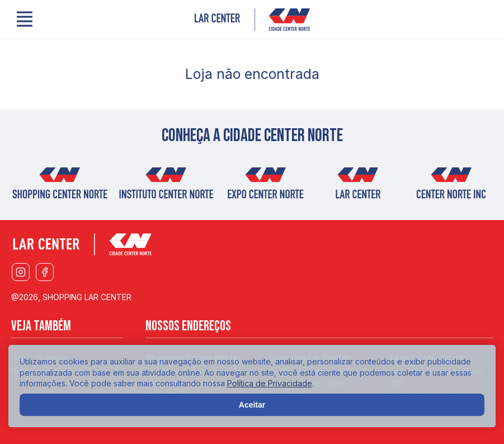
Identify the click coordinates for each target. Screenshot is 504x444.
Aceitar (252, 405)
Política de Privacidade (270, 383)
